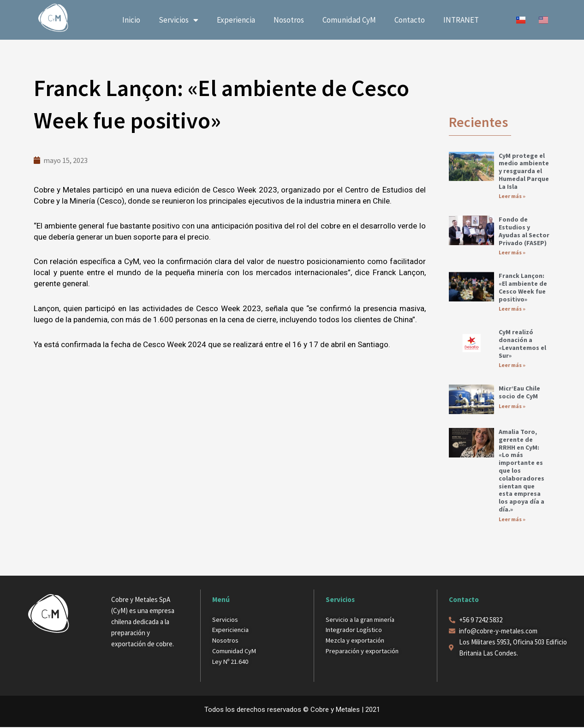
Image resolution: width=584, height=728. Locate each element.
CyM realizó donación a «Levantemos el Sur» (522, 344)
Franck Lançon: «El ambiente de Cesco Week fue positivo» (523, 288)
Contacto (410, 20)
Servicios (179, 20)
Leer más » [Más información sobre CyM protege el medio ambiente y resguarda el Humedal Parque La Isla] (512, 196)
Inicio (131, 20)
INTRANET (461, 20)
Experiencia (236, 20)
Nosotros (289, 20)
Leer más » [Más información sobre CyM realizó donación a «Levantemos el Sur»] (512, 365)
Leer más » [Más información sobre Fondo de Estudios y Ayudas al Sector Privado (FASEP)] (512, 253)
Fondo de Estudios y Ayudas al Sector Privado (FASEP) (524, 231)
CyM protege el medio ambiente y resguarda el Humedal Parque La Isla (524, 171)
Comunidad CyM (349, 20)
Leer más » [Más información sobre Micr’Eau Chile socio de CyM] (512, 406)
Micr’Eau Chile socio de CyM (519, 393)
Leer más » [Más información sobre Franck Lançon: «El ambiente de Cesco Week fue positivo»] (512, 309)
